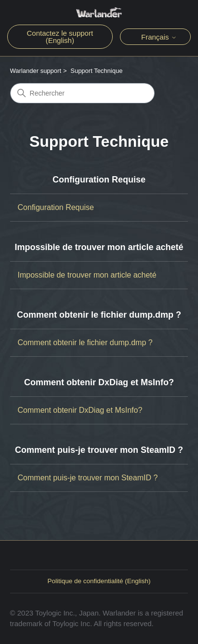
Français (159, 37)
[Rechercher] (82, 93)
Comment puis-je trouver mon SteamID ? (99, 450)
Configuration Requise (99, 180)
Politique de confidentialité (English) (99, 581)
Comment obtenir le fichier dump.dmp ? (99, 315)
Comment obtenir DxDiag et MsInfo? (99, 382)
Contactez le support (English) (60, 37)
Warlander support (36, 71)
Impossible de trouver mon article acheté (99, 247)
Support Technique (96, 71)
